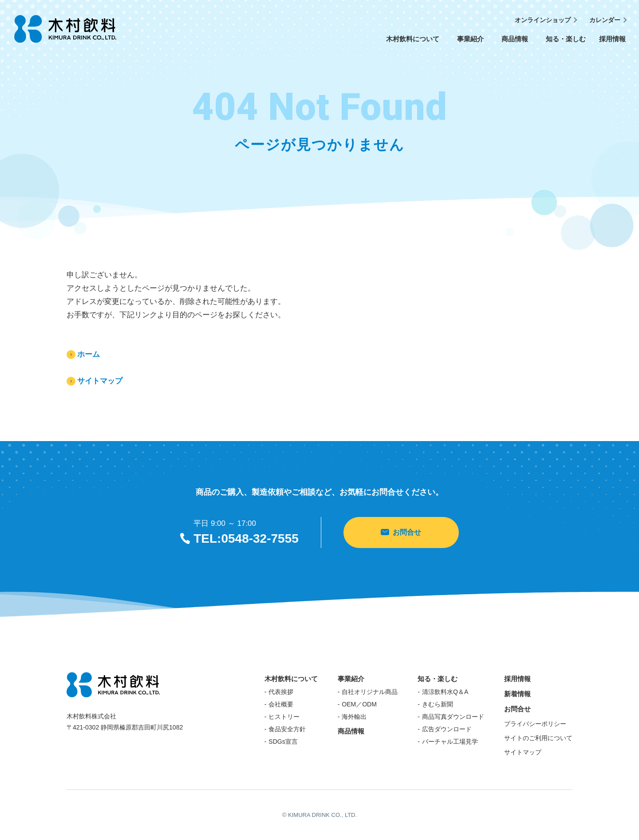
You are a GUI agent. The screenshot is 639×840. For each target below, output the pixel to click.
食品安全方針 (287, 729)
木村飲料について (413, 43)
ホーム (89, 354)
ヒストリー (284, 717)
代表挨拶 (281, 692)
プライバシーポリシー (535, 724)
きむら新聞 (438, 704)
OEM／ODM (359, 704)
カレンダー (605, 20)
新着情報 (517, 694)
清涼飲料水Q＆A (445, 692)
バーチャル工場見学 (450, 741)
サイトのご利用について (538, 738)
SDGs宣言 (283, 741)
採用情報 (612, 39)
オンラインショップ (543, 20)
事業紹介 (470, 43)
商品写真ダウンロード (453, 717)
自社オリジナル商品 (370, 692)
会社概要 (281, 704)
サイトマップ (100, 381)
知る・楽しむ (566, 43)
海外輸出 (354, 717)
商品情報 (515, 43)
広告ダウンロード (447, 729)
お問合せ (401, 532)
